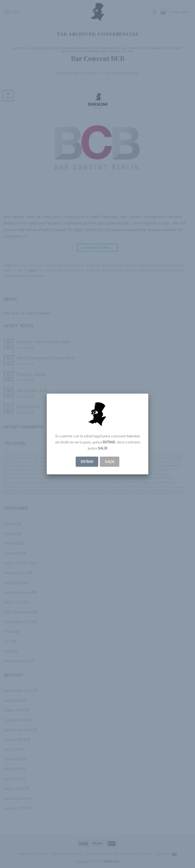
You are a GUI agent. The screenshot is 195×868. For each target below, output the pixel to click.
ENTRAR (87, 462)
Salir (110, 462)
